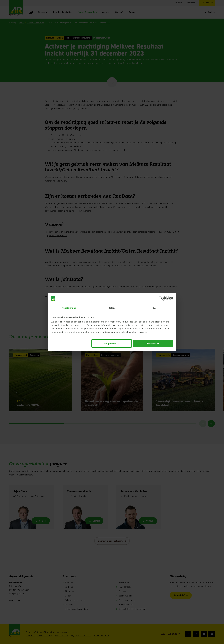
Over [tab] (155, 308)
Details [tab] (112, 308)
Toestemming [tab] (69, 308)
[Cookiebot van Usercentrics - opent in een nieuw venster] (161, 299)
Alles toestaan (153, 343)
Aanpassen (112, 343)
